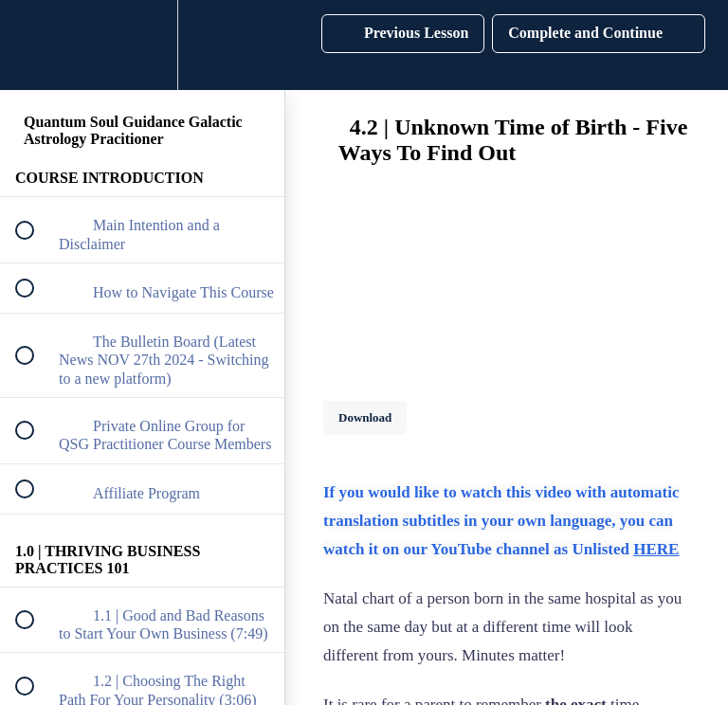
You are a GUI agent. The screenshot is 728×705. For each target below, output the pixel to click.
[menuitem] (142, 45)
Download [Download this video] (365, 417)
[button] (35, 45)
